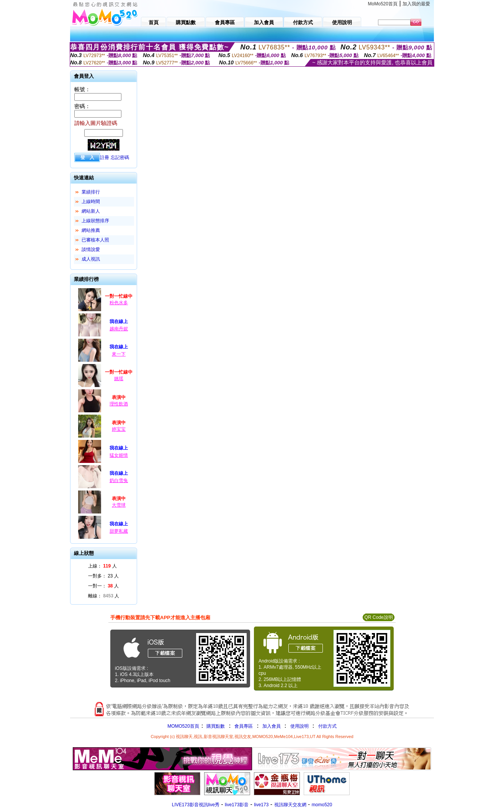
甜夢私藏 (119, 531)
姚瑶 (119, 379)
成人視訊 (91, 259)
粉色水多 (119, 303)
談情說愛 (91, 249)
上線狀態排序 (95, 221)
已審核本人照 (95, 240)
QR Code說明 (378, 617)
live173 (261, 805)
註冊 (105, 157)
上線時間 (91, 202)
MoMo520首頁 (383, 4)
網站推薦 (91, 230)
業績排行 (91, 192)
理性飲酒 (119, 404)
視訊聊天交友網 (290, 805)
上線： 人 (102, 566)
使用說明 (299, 726)
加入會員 (272, 726)
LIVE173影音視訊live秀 (196, 805)
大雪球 (119, 505)
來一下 (119, 354)
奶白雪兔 (119, 481)
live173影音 (237, 805)
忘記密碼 (120, 157)
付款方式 (327, 726)
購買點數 (215, 726)
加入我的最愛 (416, 4)
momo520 (322, 805)
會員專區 (244, 726)
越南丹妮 (119, 329)
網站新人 (91, 211)
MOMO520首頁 (183, 726)
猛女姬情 (119, 455)
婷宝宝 (119, 429)
